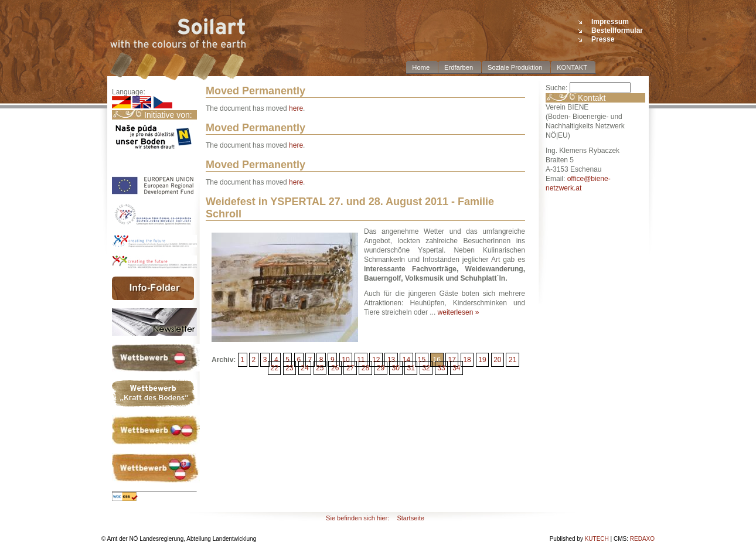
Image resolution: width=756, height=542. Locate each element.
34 (456, 368)
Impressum (610, 22)
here (296, 108)
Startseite (410, 518)
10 (345, 360)
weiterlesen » (459, 312)
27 (350, 368)
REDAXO (642, 539)
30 (396, 368)
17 (452, 360)
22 (274, 368)
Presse (603, 39)
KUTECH (597, 539)
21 (512, 360)
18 (467, 360)
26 (335, 368)
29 (381, 368)
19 (482, 360)
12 (376, 360)
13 (391, 360)
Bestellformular (617, 30)
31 (411, 368)
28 (365, 368)
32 (426, 368)
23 (289, 368)
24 (304, 368)
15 (422, 360)
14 (406, 360)
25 (320, 368)
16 (437, 360)
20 (497, 360)
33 (441, 368)
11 (361, 360)
